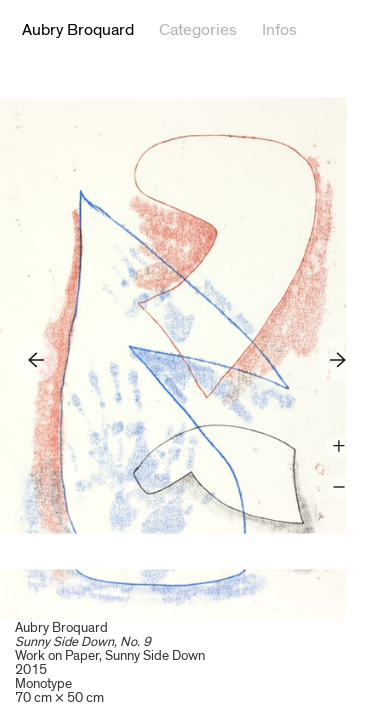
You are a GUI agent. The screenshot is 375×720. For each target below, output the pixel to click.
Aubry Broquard (78, 30)
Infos (279, 30)
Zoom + (338, 446)
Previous (36, 359)
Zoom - (338, 487)
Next (338, 359)
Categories (198, 30)
